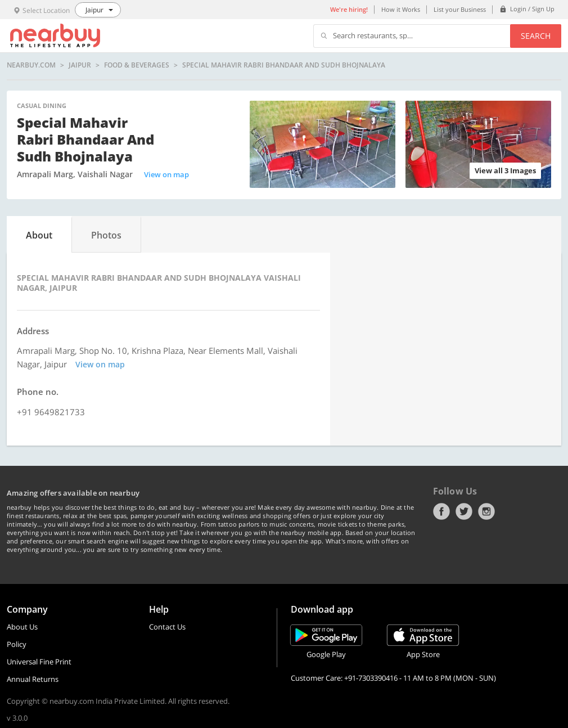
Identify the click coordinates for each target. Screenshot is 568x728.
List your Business (460, 9)
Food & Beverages (137, 65)
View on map (166, 174)
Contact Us (167, 627)
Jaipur (80, 65)
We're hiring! (349, 9)
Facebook (441, 511)
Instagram (486, 511)
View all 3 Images (505, 170)
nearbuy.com (31, 65)
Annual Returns (33, 679)
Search (536, 36)
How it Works (401, 9)
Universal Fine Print (39, 662)
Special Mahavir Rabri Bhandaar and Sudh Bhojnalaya (284, 65)
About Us (22, 627)
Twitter (464, 511)
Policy (17, 644)
